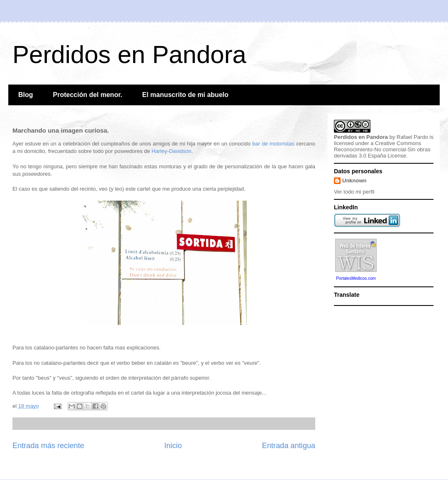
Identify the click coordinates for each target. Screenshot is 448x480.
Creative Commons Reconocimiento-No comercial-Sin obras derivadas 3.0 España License (382, 149)
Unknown (354, 181)
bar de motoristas (273, 144)
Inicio (173, 446)
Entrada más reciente (48, 446)
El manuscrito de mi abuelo (185, 95)
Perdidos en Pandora (129, 55)
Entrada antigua (289, 446)
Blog (26, 95)
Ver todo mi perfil (354, 192)
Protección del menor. (88, 95)
